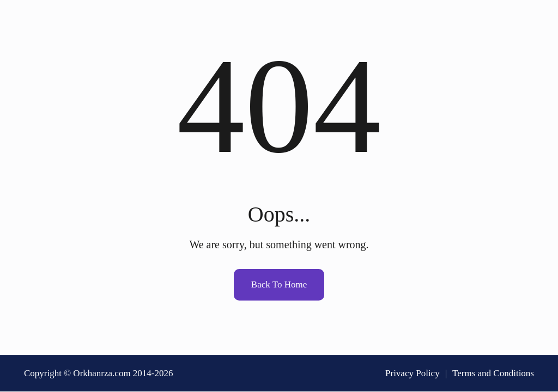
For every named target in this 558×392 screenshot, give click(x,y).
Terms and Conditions (493, 373)
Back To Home (279, 284)
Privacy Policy (413, 373)
